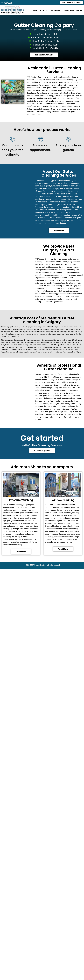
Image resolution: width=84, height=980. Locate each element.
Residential (44, 10)
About (67, 10)
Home (35, 10)
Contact (79, 10)
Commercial (57, 10)
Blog (72, 10)
